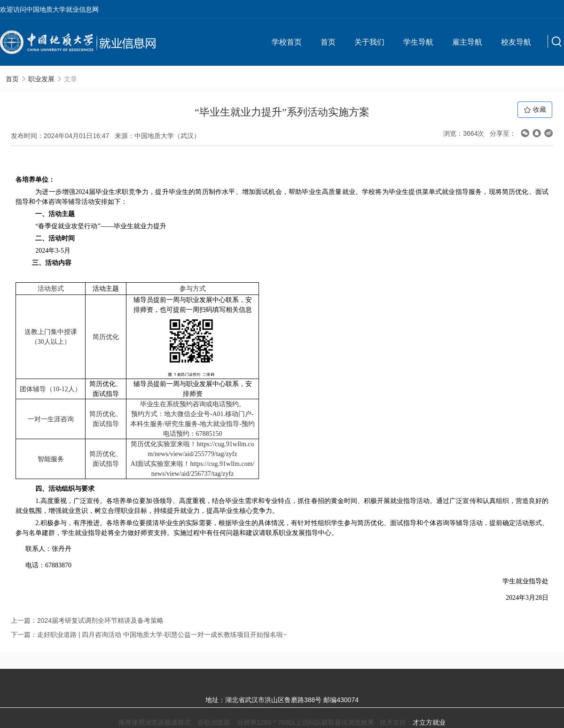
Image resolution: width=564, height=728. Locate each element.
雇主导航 (467, 42)
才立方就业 (429, 722)
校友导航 (516, 42)
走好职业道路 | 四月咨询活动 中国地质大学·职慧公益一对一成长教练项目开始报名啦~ (162, 635)
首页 (328, 42)
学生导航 (418, 42)
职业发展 (41, 79)
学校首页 (287, 42)
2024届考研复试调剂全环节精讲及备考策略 (100, 620)
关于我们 (369, 42)
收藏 (535, 110)
